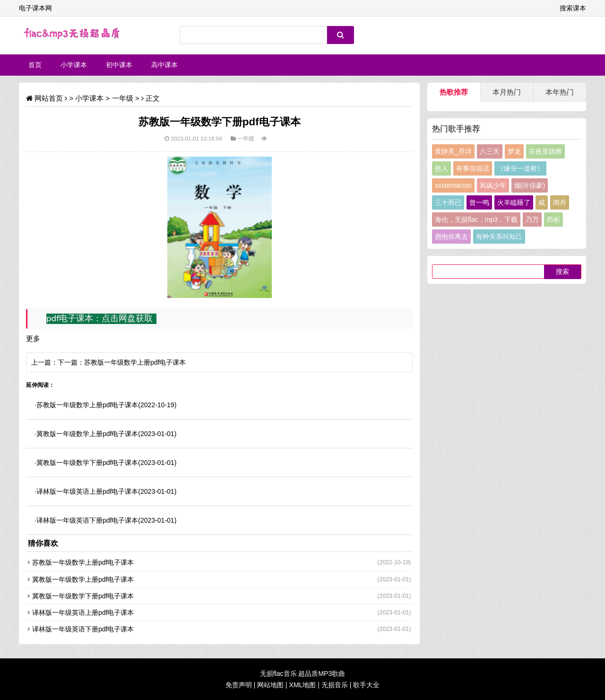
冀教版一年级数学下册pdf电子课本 (87, 463)
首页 (35, 65)
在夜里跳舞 (545, 151)
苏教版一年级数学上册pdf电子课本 (135, 362)
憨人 (441, 168)
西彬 (553, 219)
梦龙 (514, 151)
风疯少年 (493, 185)
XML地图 (303, 685)
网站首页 (49, 98)
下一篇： (71, 362)
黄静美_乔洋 (453, 151)
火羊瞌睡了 (514, 202)
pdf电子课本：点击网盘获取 (99, 318)
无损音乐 (335, 685)
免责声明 (239, 685)
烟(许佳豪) (530, 185)
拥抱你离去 (451, 236)
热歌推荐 (454, 92)
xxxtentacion (453, 185)
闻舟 (560, 202)
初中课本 (119, 65)
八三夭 (490, 151)
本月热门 (507, 92)
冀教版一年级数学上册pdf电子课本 (87, 434)
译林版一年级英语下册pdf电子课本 (87, 520)
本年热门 (560, 92)
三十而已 (448, 202)
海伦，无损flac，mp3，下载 (476, 219)
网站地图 (270, 685)
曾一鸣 (479, 202)
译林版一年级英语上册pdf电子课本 (87, 491)
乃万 (532, 219)
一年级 (123, 98)
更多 (33, 339)
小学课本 (74, 65)
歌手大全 (366, 685)
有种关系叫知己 (499, 236)
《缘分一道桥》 (520, 168)
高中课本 (164, 65)
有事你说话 (473, 168)
